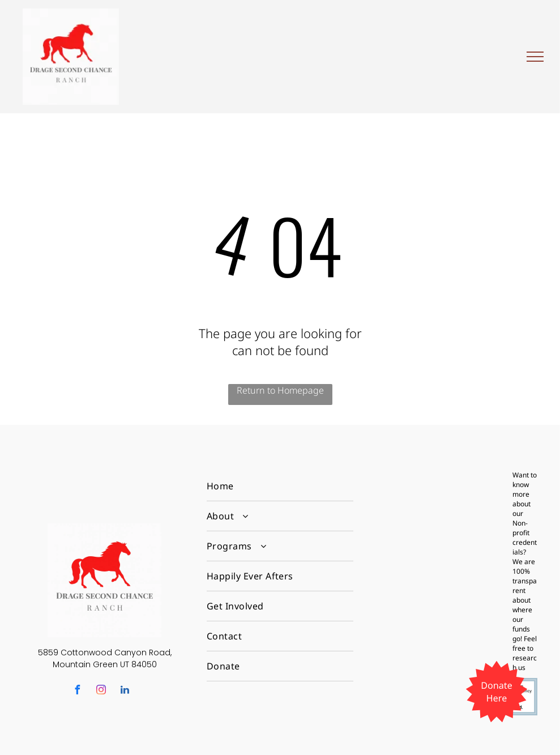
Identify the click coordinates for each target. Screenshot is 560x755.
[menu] (535, 57)
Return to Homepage (280, 390)
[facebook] (78, 691)
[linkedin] (125, 691)
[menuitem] (280, 486)
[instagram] (101, 691)
